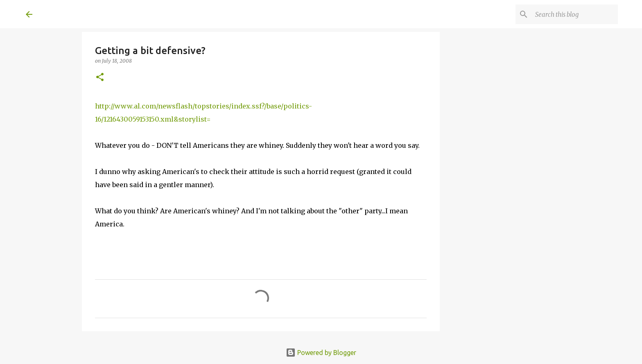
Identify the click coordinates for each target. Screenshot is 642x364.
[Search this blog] (575, 14)
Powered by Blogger (321, 353)
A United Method (92, 14)
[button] (100, 78)
